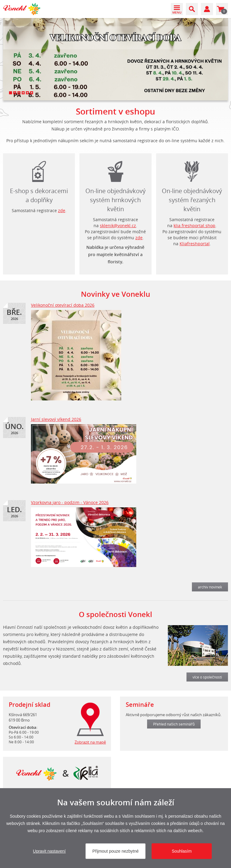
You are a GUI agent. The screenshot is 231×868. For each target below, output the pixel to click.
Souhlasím (182, 851)
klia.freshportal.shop (194, 226)
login (192, 170)
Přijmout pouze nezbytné (115, 851)
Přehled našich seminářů (174, 724)
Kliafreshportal (195, 244)
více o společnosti (207, 677)
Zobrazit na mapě (90, 742)
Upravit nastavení (49, 851)
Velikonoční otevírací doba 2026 (63, 305)
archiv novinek (210, 587)
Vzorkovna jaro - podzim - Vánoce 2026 (70, 502)
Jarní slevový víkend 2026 (56, 419)
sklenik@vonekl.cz (118, 226)
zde (62, 210)
